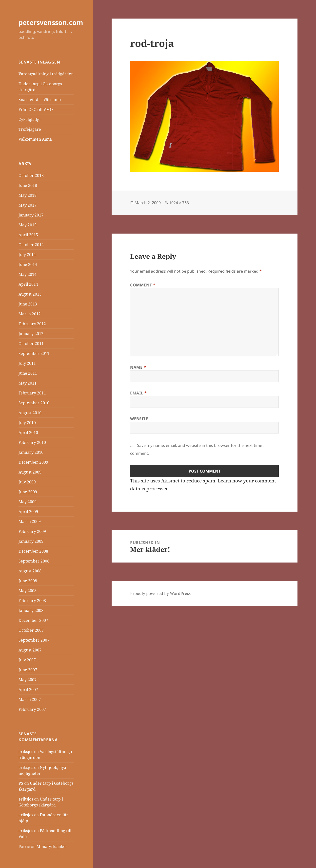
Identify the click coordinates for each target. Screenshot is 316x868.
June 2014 (28, 264)
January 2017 (31, 215)
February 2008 (32, 601)
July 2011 (27, 363)
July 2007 (27, 660)
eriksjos (26, 752)
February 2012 (32, 324)
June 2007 (28, 670)
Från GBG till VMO (36, 109)
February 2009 (32, 531)
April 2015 (28, 235)
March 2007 (30, 699)
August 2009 (30, 472)
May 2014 (28, 274)
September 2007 (34, 640)
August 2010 (30, 413)
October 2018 (31, 175)
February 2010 (32, 442)
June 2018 (28, 185)
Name (138, 367)
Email (138, 393)
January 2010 (31, 452)
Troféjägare (30, 129)
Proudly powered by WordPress (160, 593)
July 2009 (27, 482)
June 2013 (28, 304)
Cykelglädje (30, 119)
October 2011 (31, 344)
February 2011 (32, 393)
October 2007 (31, 630)
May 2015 (28, 225)
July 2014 (27, 255)
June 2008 (28, 581)
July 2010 (27, 423)
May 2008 (28, 591)
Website (139, 419)
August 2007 (30, 650)
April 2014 (28, 284)
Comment (143, 285)
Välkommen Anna (35, 139)
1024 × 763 (179, 203)
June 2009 (28, 492)
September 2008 (34, 561)
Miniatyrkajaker (52, 846)
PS (21, 783)
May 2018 (28, 195)
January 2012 (31, 334)
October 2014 (31, 245)
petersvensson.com (51, 22)
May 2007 (28, 680)
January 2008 (31, 610)
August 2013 (30, 294)
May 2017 (28, 205)
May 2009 (28, 502)
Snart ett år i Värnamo (40, 100)
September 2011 (34, 353)
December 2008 (33, 551)
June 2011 (28, 373)
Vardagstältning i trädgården (46, 74)
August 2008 (30, 571)
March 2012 (30, 314)
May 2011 (28, 383)
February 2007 (32, 709)
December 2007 (33, 620)
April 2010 (28, 433)
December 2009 (33, 462)
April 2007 (28, 690)
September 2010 (34, 403)
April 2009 (28, 512)
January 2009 (31, 541)
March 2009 (30, 521)
